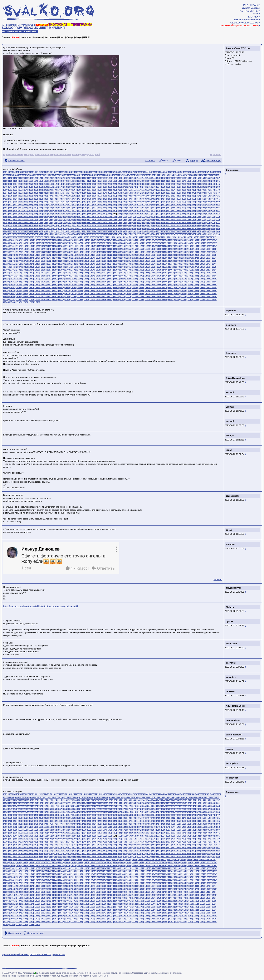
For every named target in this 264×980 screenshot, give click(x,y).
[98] (144, 175)
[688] (16, 216)
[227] (129, 184)
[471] (30, 202)
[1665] (37, 293)
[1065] (6, 243)
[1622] (202, 287)
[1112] (80, 246)
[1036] (43, 240)
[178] (105, 181)
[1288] (86, 261)
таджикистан (233, 496)
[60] (219, 172)
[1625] (6, 291)
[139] (129, 178)
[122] (45, 178)
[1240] (6, 258)
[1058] (177, 240)
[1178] (55, 252)
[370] (183, 193)
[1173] (25, 252)
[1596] (43, 287)
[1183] (86, 252)
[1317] (49, 264)
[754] (124, 219)
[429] (40, 199)
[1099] (214, 243)
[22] (76, 172)
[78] (69, 175)
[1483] (208, 276)
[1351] (43, 267)
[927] (109, 231)
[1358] (86, 267)
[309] (100, 190)
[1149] (92, 249)
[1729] (214, 296)
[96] (137, 175)
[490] (124, 202)
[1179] (61, 252)
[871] (50, 228)
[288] (213, 187)
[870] (45, 228)
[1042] (80, 240)
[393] (80, 196)
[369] (178, 193)
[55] (200, 172)
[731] (11, 219)
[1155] (129, 249)
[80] (77, 175)
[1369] (153, 267)
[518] (45, 205)
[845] (139, 225)
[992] (213, 234)
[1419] (31, 273)
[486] (105, 202)
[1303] (177, 261)
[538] (144, 205)
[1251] (74, 258)
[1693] (208, 293)
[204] (16, 184)
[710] (124, 216)
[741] (60, 219)
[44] (159, 172)
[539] (149, 205)
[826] (45, 225)
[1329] (122, 264)
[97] (140, 175)
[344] (55, 193)
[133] (100, 178)
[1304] (183, 261)
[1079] (92, 243)
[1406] (165, 270)
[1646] (135, 291)
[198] (203, 181)
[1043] (86, 240)
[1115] (98, 246)
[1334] (153, 264)
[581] (139, 208)
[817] (218, 222)
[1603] (86, 287)
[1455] (37, 276)
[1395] (98, 270)
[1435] (129, 273)
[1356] (74, 267)
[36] (129, 172)
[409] (159, 196)
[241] (198, 184)
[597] (218, 208)
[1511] (165, 279)
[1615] (159, 287)
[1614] (153, 287)
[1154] (122, 249)
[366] (164, 193)
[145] (159, 178)
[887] (129, 228)
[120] (35, 178)
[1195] (159, 252)
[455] (169, 199)
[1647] (141, 291)
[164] (35, 181)
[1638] (86, 291)
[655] (70, 214)
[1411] (196, 270)
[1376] (196, 267)
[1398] (116, 270)
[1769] (31, 302)
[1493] (55, 279)
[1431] (104, 273)
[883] (109, 228)
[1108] (55, 246)
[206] (26, 184)
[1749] (122, 299)
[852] (174, 225)
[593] (198, 208)
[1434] (122, 273)
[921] (80, 231)
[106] (182, 175)
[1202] (202, 252)
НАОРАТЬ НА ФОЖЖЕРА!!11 (20, 31)
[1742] (80, 299)
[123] (50, 178)
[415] (188, 196)
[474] (45, 202)
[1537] (110, 282)
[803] (149, 222)
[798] (124, 222)
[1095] (190, 243)
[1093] (177, 243)
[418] (203, 196)
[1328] (116, 264)
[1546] (165, 282)
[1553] (208, 282)
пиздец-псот (88, 154)
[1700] (37, 296)
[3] (9, 25)
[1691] (196, 293)
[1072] (49, 243)
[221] (100, 184)
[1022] (170, 237)
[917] (60, 231)
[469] (21, 202)
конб (97, 154)
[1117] (110, 246)
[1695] (6, 296)
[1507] (141, 279)
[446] (124, 199)
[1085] (129, 243)
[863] (11, 228)
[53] (193, 172)
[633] (178, 211)
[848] (154, 225)
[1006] (73, 237)
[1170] (6, 252)
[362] (144, 193)
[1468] (116, 276)
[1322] (80, 264)
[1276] (12, 261)
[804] (154, 222)
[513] (21, 205)
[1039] (61, 240)
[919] (70, 231)
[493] (139, 202)
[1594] (31, 287)
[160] (16, 181)
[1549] (183, 282)
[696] (55, 216)
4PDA (256, 14)
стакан (229, 749)
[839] (109, 225)
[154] (203, 178)
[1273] (208, 258)
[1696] (12, 296)
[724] (193, 216)
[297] (40, 190)
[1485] (6, 279)
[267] (109, 187)
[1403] (147, 270)
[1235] (190, 255)
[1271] (196, 258)
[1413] (208, 270)
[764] (174, 219)
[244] (213, 184)
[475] (50, 202)
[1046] (104, 240)
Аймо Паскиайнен (235, 378)
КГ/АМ (178, 161)
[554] (6, 208)
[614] (85, 211)
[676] (174, 214)
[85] (95, 175)
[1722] (171, 296)
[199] (208, 181)
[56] (204, 172)
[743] (70, 219)
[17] (57, 172)
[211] (50, 184)
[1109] (61, 246)
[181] (119, 181)
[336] (16, 193)
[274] (144, 187)
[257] (60, 187)
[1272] (202, 258)
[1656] (196, 291)
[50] (181, 172)
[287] (208, 187)
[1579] (153, 285)
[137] (119, 178)
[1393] (86, 270)
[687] (11, 216)
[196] (193, 181)
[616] (95, 211)
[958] (45, 234)
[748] (95, 219)
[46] (166, 172)
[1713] (116, 296)
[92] (122, 175)
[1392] (80, 270)
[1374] (183, 267)
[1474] (153, 276)
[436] (75, 199)
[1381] (12, 270)
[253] (40, 187)
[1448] (208, 273)
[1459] (61, 276)
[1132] (202, 246)
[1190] (129, 252)
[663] (109, 214)
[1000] (36, 237)
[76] (61, 175)
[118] (26, 178)
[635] (188, 211)
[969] (100, 234)
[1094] (183, 243)
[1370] (159, 267)
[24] (84, 172)
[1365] (129, 267)
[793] (100, 222)
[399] (109, 196)
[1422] (49, 273)
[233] (159, 184)
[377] (218, 193)
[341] (40, 193)
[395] (90, 196)
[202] (6, 184)
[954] (26, 234)
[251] (30, 187)
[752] (114, 219)
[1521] (12, 282)
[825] (40, 225)
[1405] (159, 270)
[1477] (171, 276)
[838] (105, 225)
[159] (11, 181)
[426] (26, 199)
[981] (159, 234)
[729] (218, 216)
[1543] (147, 282)
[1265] (159, 258)
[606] (45, 211)
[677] (178, 214)
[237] (178, 184)
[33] (117, 172)
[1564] (61, 285)
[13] (42, 172)
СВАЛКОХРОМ (251, 23)
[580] (134, 208)
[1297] (141, 261)
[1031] (12, 240)
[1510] (159, 279)
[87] (103, 175)
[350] (85, 193)
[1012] (109, 237)
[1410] (190, 270)
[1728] (208, 296)
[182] (124, 181)
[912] (35, 231)
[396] (95, 196)
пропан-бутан (233, 720)
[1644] (122, 291)
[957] (40, 234)
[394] (85, 196)
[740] (55, 219)
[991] (208, 234)
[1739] (61, 299)
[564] (55, 208)
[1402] (141, 270)
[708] (114, 216)
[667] (129, 214)
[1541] (135, 282)
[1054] (153, 240)
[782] (45, 222)
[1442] (171, 273)
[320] (154, 190)
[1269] (183, 258)
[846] (144, 225)
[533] (119, 205)
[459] (188, 199)
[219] (90, 184)
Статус (70, 37)
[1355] (67, 267)
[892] (154, 228)
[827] (50, 225)
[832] (75, 225)
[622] (124, 211)
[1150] (98, 249)
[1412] (202, 270)
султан (230, 621)
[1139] (31, 249)
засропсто (56, 154)
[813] (198, 222)
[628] (154, 211)
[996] (16, 237)
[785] (60, 222)
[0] (5, 172)
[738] (45, 219)
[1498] (86, 279)
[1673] (86, 293)
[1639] (92, 291)
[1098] (208, 243)
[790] (85, 222)
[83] (88, 175)
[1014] (121, 237)
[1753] (147, 299)
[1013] (115, 237)
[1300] (159, 261)
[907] (11, 231)
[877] (80, 228)
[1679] (122, 293)
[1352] (49, 267)
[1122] (141, 246)
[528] (95, 205)
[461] (198, 199)
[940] (174, 231)
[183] (129, 181)
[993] (218, 234)
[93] (125, 175)
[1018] (146, 237)
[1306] (196, 261)
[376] (213, 193)
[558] (26, 208)
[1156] (135, 249)
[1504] (122, 279)
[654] (65, 214)
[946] (203, 231)
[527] (90, 205)
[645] (21, 214)
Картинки (38, 37)
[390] (65, 196)
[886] (124, 228)
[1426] (74, 273)
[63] (13, 175)
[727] (208, 216)
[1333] (147, 264)
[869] (40, 228)
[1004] (60, 237)
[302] (65, 190)
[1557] (19, 285)
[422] (6, 199)
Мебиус (230, 435)
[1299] (153, 261)
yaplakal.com (59, 954)
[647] (30, 214)
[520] (55, 205)
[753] (119, 219)
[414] (183, 196)
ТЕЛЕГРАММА (82, 25)
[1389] (61, 270)
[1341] (196, 264)
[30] (106, 172)
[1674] (92, 293)
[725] (198, 216)
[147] (169, 178)
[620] (114, 211)
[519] (50, 205)
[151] (188, 178)
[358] (124, 193)
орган (229, 530)
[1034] (31, 240)
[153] (198, 178)
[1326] (104, 264)
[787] (70, 222)
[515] (30, 205)
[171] (70, 181)
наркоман (231, 311)
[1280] (37, 261)
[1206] (12, 255)
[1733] (25, 299)
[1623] (208, 287)
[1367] (141, 267)
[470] (26, 202)
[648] (35, 214)
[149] (178, 178)
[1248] (55, 258)
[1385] (37, 270)
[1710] (98, 296)
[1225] (129, 255)
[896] (174, 228)
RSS (241, 11)
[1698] (25, 296)
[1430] (98, 273)
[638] (203, 211)
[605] (40, 211)
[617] (100, 211)
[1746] (104, 299)
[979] (149, 234)
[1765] (6, 302)
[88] (107, 175)
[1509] (153, 279)
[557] (21, 208)
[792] (95, 222)
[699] (70, 216)
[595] (208, 208)
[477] (60, 202)
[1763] (208, 299)
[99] (148, 175)
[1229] (153, 255)
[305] (80, 190)
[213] (60, 184)
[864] (16, 228)
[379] (11, 196)
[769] (198, 219)
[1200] (190, 252)
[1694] (214, 293)
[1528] (55, 282)
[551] (208, 205)
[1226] (135, 255)
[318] (144, 190)
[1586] (196, 285)
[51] (185, 172)
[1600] (67, 287)
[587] (169, 208)
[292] (16, 190)
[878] (85, 228)
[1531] (74, 282)
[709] (119, 216)
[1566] (74, 285)
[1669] (61, 293)
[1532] (80, 282)
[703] (90, 216)
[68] (32, 175)
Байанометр (23, 954)
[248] (16, 187)
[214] (65, 184)
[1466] (104, 276)
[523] (70, 205)
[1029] (213, 237)
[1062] (202, 240)
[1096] (196, 243)
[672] (154, 214)
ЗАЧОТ (165, 161)
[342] (45, 193)
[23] (80, 172)
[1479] (183, 276)
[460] (193, 199)
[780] (35, 222)
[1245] (37, 258)
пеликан (230, 691)
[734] (26, 219)
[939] (169, 231)
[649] (40, 214)
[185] (139, 181)
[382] (26, 196)
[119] (30, 178)
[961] (60, 234)
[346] (65, 193)
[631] (169, 211)
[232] (154, 184)
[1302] (171, 261)
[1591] (12, 287)
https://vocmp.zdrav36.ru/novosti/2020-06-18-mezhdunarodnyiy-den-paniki (41, 606)
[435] (70, 199)
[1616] (165, 287)
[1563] (55, 285)
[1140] (37, 249)
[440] (95, 199)
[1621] (196, 287)
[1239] (214, 255)
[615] (90, 211)
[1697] (19, 296)
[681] (198, 214)
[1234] (183, 255)
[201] (218, 181)
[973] (119, 234)
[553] (218, 205)
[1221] (104, 255)
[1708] (86, 296)
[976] (134, 234)
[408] (154, 196)
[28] (99, 172)
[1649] (153, 291)
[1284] (61, 261)
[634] (183, 211)
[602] (26, 211)
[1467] (110, 276)
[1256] (104, 258)
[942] (183, 231)
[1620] (190, 287)
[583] (149, 208)
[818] (6, 225)
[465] (218, 199)
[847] (149, 225)
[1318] (55, 264)
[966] (85, 234)
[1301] (165, 261)
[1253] (86, 258)
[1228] (147, 255)
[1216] (74, 255)
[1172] (19, 252)
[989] (198, 234)
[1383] (25, 270)
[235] (169, 184)
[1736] (43, 299)
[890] (144, 228)
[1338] (177, 264)
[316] (134, 190)
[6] (20, 172)
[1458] (55, 276)
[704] (95, 216)
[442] (105, 199)
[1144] (61, 249)
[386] (45, 196)
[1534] (92, 282)
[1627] (19, 291)
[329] (198, 190)
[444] (114, 199)
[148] (174, 178)
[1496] (74, 279)
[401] (119, 196)
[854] (183, 225)
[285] (198, 187)
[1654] (183, 291)
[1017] (140, 237)
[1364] (122, 267)
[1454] (31, 276)
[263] (90, 187)
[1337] (171, 264)
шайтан (230, 407)
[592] (193, 208)
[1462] (80, 276)
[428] (35, 199)
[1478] (177, 276)
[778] (26, 222)
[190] (164, 181)
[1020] (158, 237)
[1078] (86, 243)
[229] (139, 184)
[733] (21, 219)
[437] (80, 199)
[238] (183, 184)
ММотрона (231, 644)
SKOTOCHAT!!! (59, 25)
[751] (109, 219)
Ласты (15, 37)
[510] (6, 205)
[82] (84, 175)
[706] (105, 216)
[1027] (201, 237)
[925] (100, 231)
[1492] (49, 279)
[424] (16, 199)
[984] (174, 234)
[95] (133, 175)
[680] (193, 214)
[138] (124, 178)
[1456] (43, 276)
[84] (92, 175)
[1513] (177, 279)
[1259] (122, 258)
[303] (70, 190)
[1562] (49, 285)
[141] (139, 178)
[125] (60, 178)
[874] (65, 228)
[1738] (55, 299)
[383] (30, 196)
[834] (85, 225)
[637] (198, 211)
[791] (90, 222)
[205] (21, 184)
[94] (129, 175)
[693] (40, 216)
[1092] (171, 243)
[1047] (110, 240)
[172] (75, 181)
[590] (183, 208)
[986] (183, 234)
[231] (149, 184)
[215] (70, 184)
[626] (144, 211)
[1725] (190, 296)
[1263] (147, 258)
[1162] (171, 249)
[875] (70, 228)
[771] (208, 219)
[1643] (116, 291)
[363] (149, 193)
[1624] (214, 287)
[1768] (25, 302)
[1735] (37, 299)
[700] (75, 216)
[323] (169, 190)
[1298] (147, 261)
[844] (134, 225)
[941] (178, 231)
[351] (90, 193)
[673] (159, 214)
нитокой (230, 392)
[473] (40, 202)
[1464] (92, 276)
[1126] (165, 246)
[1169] (214, 249)
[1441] (165, 273)
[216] (75, 184)
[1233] (177, 255)
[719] (169, 216)
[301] (60, 190)
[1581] (165, 285)
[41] (148, 172)
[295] (30, 190)
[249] (21, 187)
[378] (6, 196)
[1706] (74, 296)
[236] (174, 184)
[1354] (61, 267)
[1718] (147, 296)
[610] (65, 211)
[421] (218, 196)
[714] (144, 216)
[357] (119, 193)
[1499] (92, 279)
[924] (95, 231)
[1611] (135, 287)
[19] (65, 172)
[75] (58, 175)
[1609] (122, 287)
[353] (100, 193)
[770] (203, 219)
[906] (6, 231)
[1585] (190, 285)
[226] (124, 184)
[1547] (171, 282)
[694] (45, 216)
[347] (70, 193)
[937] (159, 231)
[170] (65, 181)
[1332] (141, 264)
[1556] (12, 285)
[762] (164, 219)
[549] (198, 205)
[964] (75, 234)
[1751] (135, 299)
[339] (30, 193)
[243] (208, 184)
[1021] (164, 237)
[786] (65, 222)
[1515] (190, 279)
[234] (164, 184)
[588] (174, 208)
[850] (164, 225)
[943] (188, 231)
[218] (85, 184)
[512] (16, 205)
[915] (50, 231)
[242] (203, 184)
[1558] (25, 285)
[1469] (122, 276)
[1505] (129, 279)
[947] (208, 231)
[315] (129, 190)
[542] (164, 205)
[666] (124, 214)
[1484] (214, 276)
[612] (75, 211)
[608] (55, 211)
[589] (178, 208)
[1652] (171, 291)
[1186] (104, 252)
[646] (26, 214)
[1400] (129, 270)
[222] (105, 184)
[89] (110, 175)
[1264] (153, 258)
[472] (35, 202)
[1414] (214, 270)
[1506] (135, 279)
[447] (129, 199)
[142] (144, 178)
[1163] (177, 249)
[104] (172, 175)
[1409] (183, 270)
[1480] (190, 276)
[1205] (6, 255)
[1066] (12, 243)
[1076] (74, 243)
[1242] (19, 258)
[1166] (196, 249)
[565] (60, 208)
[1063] (208, 240)
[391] (70, 196)
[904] (213, 228)
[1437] (141, 273)
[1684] (153, 293)
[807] (169, 222)
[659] (90, 214)
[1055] (159, 240)
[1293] (116, 261)
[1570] (98, 285)
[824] (35, 225)
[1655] (190, 291)
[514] (26, 205)
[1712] (110, 296)
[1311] (12, 264)
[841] (119, 225)
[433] (60, 199)
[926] (105, 231)
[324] (174, 190)
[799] (129, 222)
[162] (26, 181)
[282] (183, 187)
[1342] (202, 264)
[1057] (171, 240)
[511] (11, 205)
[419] (208, 196)
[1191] (135, 252)
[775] (11, 222)
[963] (70, 234)
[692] (35, 216)
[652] (55, 214)
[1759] (183, 299)
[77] (65, 175)
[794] (105, 222)
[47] (170, 172)
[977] (139, 234)
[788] (75, 222)
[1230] (159, 255)
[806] (164, 222)
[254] (45, 187)
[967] (90, 234)
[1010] (97, 237)
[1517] (202, 279)
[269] (119, 187)
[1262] (141, 258)
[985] (178, 234)
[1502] (110, 279)
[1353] (55, 267)
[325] (178, 190)
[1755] (159, 299)
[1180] (67, 252)
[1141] (43, 249)
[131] (90, 178)
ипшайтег (18, 154)
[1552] (202, 282)
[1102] (19, 246)
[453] (159, 199)
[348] (75, 193)
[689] (21, 216)
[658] (85, 214)
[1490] (37, 279)
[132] (95, 178)
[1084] (122, 243)
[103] (167, 175)
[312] (114, 190)
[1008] (85, 237)
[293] (21, 190)
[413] (178, 196)
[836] (95, 225)
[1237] (202, 255)
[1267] (171, 258)
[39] (140, 172)
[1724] (183, 296)
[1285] (67, 261)
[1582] (171, 285)
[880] (95, 228)
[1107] (49, 246)
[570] (85, 208)
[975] (129, 234)
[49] (178, 172)
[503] (188, 202)
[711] (129, 216)
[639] (208, 211)
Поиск (61, 37)
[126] (65, 178)
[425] (21, 199)
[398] (105, 196)
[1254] (92, 258)
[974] (124, 234)
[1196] (165, 252)
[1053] (147, 240)
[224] (114, 184)
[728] (213, 216)
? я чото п (150, 161)
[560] (35, 208)
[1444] (183, 273)
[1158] (147, 249)
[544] (174, 205)
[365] (159, 193)
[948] (213, 231)
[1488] (25, 279)
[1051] (135, 240)
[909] (21, 231)
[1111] (74, 246)
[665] (119, 214)
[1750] (129, 299)
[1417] (19, 273)
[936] (154, 231)
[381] (21, 196)
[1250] (67, 258)
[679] (188, 214)
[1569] (92, 285)
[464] (213, 199)
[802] (144, 222)
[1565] (67, 285)
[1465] (98, 276)
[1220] (98, 255)
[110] (202, 175)
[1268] (177, 258)
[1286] (74, 261)
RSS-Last (250, 11)
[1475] (159, 276)
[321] (159, 190)
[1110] (67, 246)
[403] (129, 196)
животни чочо (42, 154)
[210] (45, 184)
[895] (169, 228)
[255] (50, 187)
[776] (16, 222)
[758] (144, 219)
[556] (16, 208)
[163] (30, 181)
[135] (109, 178)
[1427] (80, 273)
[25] (87, 172)
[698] (65, 216)
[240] (193, 184)
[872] (55, 228)
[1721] (165, 296)
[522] (65, 205)
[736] (35, 219)
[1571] (104, 285)
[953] (21, 234)
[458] (183, 199)
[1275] (6, 261)
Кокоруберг (232, 763)
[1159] (153, 249)
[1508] (147, 279)
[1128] (177, 246)
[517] (40, 205)
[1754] (153, 299)
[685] (218, 214)
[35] (125, 172)
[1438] (147, 273)
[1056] (165, 240)
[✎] (22, 25)
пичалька (66, 154)
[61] (5, 175)
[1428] (86, 273)
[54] (196, 172)
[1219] (92, 255)
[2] (6, 25)
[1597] (49, 287)
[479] (70, 202)
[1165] (190, 249)
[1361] (104, 267)
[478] (65, 202)
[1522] (19, 282)
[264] (95, 187)
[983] (169, 234)
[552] (213, 205)
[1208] (25, 255)
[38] (136, 172)
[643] (11, 214)
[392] (75, 196)
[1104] (31, 246)
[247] (11, 187)
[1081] (104, 243)
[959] (50, 234)
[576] (114, 208)
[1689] (183, 293)
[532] (114, 205)
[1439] (153, 273)
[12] (39, 172)
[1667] (49, 293)
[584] (154, 208)
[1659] (214, 291)
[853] (178, 225)
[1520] (6, 282)
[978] (144, 234)
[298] (45, 190)
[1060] (190, 240)
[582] (144, 208)
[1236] (196, 255)
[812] (193, 222)
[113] (217, 175)
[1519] (214, 279)
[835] (90, 225)
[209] (40, 184)
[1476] (165, 276)
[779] (30, 222)
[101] (157, 175)
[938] (164, 231)
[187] (149, 181)
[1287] (80, 261)
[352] (95, 193)
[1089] (153, 243)
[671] (149, 214)
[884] (114, 228)
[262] (85, 187)
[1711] (104, 296)
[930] (124, 231)
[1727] (202, 296)
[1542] (141, 282)
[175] (90, 181)
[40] (144, 172)
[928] (114, 231)
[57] (208, 172)
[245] (218, 184)
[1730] (6, 299)
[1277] (19, 261)
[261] (80, 187)
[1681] (135, 293)
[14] (46, 172)
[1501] (104, 279)
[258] (65, 187)
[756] (134, 219)
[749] (100, 219)
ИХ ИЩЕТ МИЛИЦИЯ (49, 28)
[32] (114, 172)
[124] (55, 178)
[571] (90, 208)
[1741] (74, 299)
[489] (119, 202)
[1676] (104, 293)
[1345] (6, 267)
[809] (178, 222)
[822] (26, 225)
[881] (100, 228)
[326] (183, 190)
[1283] (55, 261)
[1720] (159, 296)
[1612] (141, 287)
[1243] (25, 258)
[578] (124, 208)
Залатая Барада (250, 8)
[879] (90, 228)
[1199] (183, 252)
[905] (218, 228)
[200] (213, 181)
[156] (213, 178)
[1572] (110, 285)
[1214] (61, 255)
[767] (188, 219)
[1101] (12, 246)
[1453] (25, 276)
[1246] (43, 258)
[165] (40, 181)
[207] (30, 184)
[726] (203, 216)
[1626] (12, 291)
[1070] (37, 243)
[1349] (31, 267)
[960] (55, 234)
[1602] (80, 287)
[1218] (86, 255)
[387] (50, 196)
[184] (134, 181)
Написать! (26, 37)
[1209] (31, 255)
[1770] (37, 302)
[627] (149, 211)
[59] (215, 172)
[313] (119, 190)
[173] (80, 181)
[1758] (177, 299)
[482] (85, 202)
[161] (21, 181)
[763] (169, 219)
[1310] (6, 264)
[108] (192, 175)
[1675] (98, 293)
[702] (85, 216)
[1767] (19, 302)
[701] (80, 216)
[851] (169, 225)
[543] (169, 205)
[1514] (183, 279)
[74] (54, 175)
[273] (139, 187)
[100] (152, 175)
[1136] (12, 249)
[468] (16, 202)
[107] (187, 175)
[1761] (196, 299)
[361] (139, 193)
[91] (118, 175)
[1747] (110, 299)
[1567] (80, 285)
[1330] (129, 264)
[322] (164, 190)
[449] (139, 199)
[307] (90, 190)
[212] (55, 184)
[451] (149, 199)
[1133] (208, 246)
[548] (193, 205)
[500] (174, 202)
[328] (193, 190)
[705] (100, 216)
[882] (105, 228)
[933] (139, 231)
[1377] (202, 267)
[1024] (183, 237)
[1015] (128, 237)
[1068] (25, 243)
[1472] (141, 276)
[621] (119, 211)
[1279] (31, 261)
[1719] (153, 296)
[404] (134, 196)
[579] (129, 208)
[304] (75, 190)
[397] (100, 196)
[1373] (177, 267)
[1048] (116, 240)
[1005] (66, 237)
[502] (183, 202)
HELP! (87, 37)
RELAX (28, 28)
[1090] (159, 243)
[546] (183, 205)
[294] (26, 190)
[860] (213, 225)
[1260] (129, 258)
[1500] (98, 279)
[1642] (110, 291)
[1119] (122, 246)
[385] (40, 196)
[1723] (177, 296)
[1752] (141, 299)
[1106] (43, 246)
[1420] (37, 273)
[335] (11, 193)
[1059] (183, 240)
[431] (50, 199)
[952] (16, 234)
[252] (35, 187)
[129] (80, 178)
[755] (129, 219)
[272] (134, 187)
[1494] (61, 279)
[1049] (122, 240)
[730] (6, 219)
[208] (35, 184)
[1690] (190, 293)
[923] (90, 231)
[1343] (208, 264)
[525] (80, 205)
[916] (55, 231)
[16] (54, 172)
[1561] (43, 285)
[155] (208, 178)
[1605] (98, 287)
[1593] (25, 287)
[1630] (37, 291)
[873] (60, 228)
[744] (75, 219)
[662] (105, 214)
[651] (50, 214)
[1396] (104, 270)
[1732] (19, 299)
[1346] (12, 267)
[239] (188, 184)
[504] (193, 202)
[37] (133, 172)
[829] (60, 225)
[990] (203, 234)
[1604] (92, 287)
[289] (218, 187)
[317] (139, 190)
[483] (90, 202)
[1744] (92, 299)
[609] (60, 211)
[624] (134, 211)
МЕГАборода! (214, 161)
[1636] (74, 291)
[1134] (214, 246)
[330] (203, 190)
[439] (90, 199)
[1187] (110, 252)
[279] (169, 187)
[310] (105, 190)
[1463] (86, 276)
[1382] (19, 270)
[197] (198, 181)
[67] (28, 175)
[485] (100, 202)
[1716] (135, 296)
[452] (154, 199)
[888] (134, 228)
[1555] (6, 285)
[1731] (12, 299)
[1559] (31, 285)
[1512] (171, 279)
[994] (6, 237)
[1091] (165, 243)
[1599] (61, 287)
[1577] (141, 285)
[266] (105, 187)
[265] (100, 187)
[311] (109, 190)
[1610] (129, 287)
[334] (6, 193)
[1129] (183, 246)
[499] (169, 202)
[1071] (43, 243)
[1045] (98, 240)
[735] (30, 219)
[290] (6, 190)
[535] (129, 205)
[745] (80, 219)
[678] (183, 214)
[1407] (171, 270)
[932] (134, 231)
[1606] (104, 287)
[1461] (74, 276)
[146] (164, 178)
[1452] (19, 276)
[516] (35, 205)
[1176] (43, 252)
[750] (105, 219)
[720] (174, 216)
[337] (21, 193)
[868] (35, 228)
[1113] (86, 246)
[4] (13, 25)
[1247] (49, 258)
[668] (134, 214)
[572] (95, 208)
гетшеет (217, 154)
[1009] (91, 237)
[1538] (116, 282)
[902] (203, 228)
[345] (60, 193)
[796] (114, 222)
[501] (178, 202)
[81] (80, 175)
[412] (174, 196)
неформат (29, 154)
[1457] (49, 276)
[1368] (147, 267)
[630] (164, 211)
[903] (208, 228)
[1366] (135, 267)
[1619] (183, 287)
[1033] (25, 240)
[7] (23, 172)
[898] (183, 228)
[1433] (116, 273)
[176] (95, 181)
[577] (119, 208)
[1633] (55, 291)
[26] (91, 172)
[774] (6, 222)
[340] (35, 193)
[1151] (104, 249)
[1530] (67, 282)
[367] (169, 193)
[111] (207, 175)
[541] (159, 205)
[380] (16, 196)
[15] (50, 172)
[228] (134, 184)
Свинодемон (233, 170)
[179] (109, 181)
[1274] (214, 258)
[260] (75, 187)
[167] (50, 181)
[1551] (196, 282)
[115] (11, 178)
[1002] (48, 237)
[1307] (202, 261)
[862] (6, 228)
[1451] (12, 276)
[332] (213, 190)
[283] (188, 187)
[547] (188, 205)
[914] (45, 231)
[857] (198, 225)
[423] (11, 199)
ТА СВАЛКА (42, 25)
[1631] (43, 291)
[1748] (116, 299)
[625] (139, 211)
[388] (55, 196)
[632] (174, 211)
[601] (21, 211)
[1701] (43, 296)
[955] (30, 234)
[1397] (110, 270)
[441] (100, 199)
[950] (6, 234)
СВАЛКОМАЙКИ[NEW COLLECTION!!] (239, 26)
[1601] (74, 287)
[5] (16, 25)
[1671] (74, 293)
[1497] (80, 279)
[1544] (153, 282)
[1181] (74, 252)
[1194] (153, 252)
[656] (75, 214)
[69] (35, 175)
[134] (105, 178)
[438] (85, 199)
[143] (149, 178)
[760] (154, 219)
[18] (61, 172)
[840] (114, 225)
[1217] (80, 255)
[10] (31, 172)
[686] (6, 216)
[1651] (165, 291)
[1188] (116, 252)
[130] (85, 178)
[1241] (12, 258)
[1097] (202, 243)
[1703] (55, 296)
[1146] (74, 249)
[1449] (214, 273)
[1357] (80, 267)
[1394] (92, 270)
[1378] (208, 267)
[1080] (98, 243)
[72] (46, 175)
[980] (154, 234)
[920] (75, 231)
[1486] (12, 279)
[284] (193, 187)
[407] (149, 196)
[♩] (19, 25)
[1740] (67, 299)
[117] (21, 178)
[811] (188, 222)
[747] (90, 219)
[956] (35, 234)
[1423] (55, 273)
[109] (197, 175)
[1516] (196, 279)
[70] (39, 175)
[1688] (177, 293)
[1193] (147, 252)
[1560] (37, 285)
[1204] (214, 252)
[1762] (202, 299)
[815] (208, 222)
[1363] (116, 267)
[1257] (110, 258)
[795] (109, 222)
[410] (164, 196)
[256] (55, 187)
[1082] (110, 243)
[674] (164, 214)
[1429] (92, 273)
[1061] (196, 240)
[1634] (61, 291)
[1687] (171, 293)
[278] (164, 187)
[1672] (80, 293)
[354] (105, 193)
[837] (100, 225)
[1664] (31, 293)
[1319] (61, 264)
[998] (26, 237)
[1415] (6, 273)
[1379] (214, 267)
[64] (17, 175)
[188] (154, 181)
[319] (149, 190)
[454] (164, 199)
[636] (193, 211)
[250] (26, 187)
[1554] (214, 282)
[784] (55, 222)
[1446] (196, 273)
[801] (139, 222)
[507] (208, 202)
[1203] (208, 252)
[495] (149, 202)
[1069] (31, 243)
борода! (194, 161)
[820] (16, 225)
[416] (193, 196)
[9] (28, 172)
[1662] (19, 293)
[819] (11, 225)
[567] (70, 208)
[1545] (159, 282)
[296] (35, 190)
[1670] (67, 293)
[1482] (202, 276)
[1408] (177, 270)
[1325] (98, 264)
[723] (188, 216)
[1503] (116, 279)
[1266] (165, 258)
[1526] (43, 282)
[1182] (80, 252)
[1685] (159, 293)
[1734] (31, 299)
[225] (119, 184)
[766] (183, 219)
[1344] (214, 264)
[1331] (135, 264)
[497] (159, 202)
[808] (174, 222)
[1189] (122, 252)
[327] (188, 190)
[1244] (31, 258)
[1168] (208, 249)
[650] (45, 214)
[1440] (159, 273)
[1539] (122, 282)
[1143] (55, 249)
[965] (80, 234)
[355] (109, 193)
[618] (105, 211)
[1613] (147, 287)
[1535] (98, 282)
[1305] (190, 261)
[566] (65, 208)
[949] (218, 231)
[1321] (74, 264)
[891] (149, 228)
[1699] (31, 296)
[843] (129, 225)
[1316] (43, 264)
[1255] (98, 258)
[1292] (110, 261)
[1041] (74, 240)
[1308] (208, 261)
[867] (30, 228)
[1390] (67, 270)
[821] (21, 225)
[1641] (104, 291)
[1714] (122, 296)
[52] (189, 172)
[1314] (31, 264)
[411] (169, 196)
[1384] (31, 270)
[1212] (49, 255)
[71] (43, 175)
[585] (159, 208)
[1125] (159, 246)
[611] (70, 211)
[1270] (190, 258)
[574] (105, 208)
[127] (70, 178)
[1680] (129, 293)
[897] (178, 228)
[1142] (49, 249)
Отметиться (15, 933)
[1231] (165, 255)
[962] (65, 234)
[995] (11, 237)
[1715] (129, 296)
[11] (35, 172)
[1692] (202, 293)
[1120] (129, 246)
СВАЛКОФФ (237, 23)
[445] (119, 199)
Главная (6, 37)
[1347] (19, 267)
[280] (174, 187)
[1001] (42, 237)
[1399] (122, 270)
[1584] (183, 285)
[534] (124, 205)
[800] (134, 222)
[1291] (104, 261)
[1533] (86, 282)
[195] (188, 181)
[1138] (25, 249)
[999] (30, 237)
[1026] (195, 237)
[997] (21, 237)
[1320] (67, 264)
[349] (80, 193)
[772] (213, 219)
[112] (212, 175)
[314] (124, 190)
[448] (134, 199)
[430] (45, 199)
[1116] (104, 246)
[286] (203, 187)
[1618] (177, 287)
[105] (177, 175)
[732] (16, 219)
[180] (114, 181)
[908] (16, 231)
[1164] (183, 249)
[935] (149, 231)
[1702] (49, 296)
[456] (174, 199)
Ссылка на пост (16, 161)
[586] (164, 208)
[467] (11, 202)
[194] (183, 181)
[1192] (141, 252)
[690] (26, 216)
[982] (164, 234)
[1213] (55, 255)
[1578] (147, 285)
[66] (24, 175)
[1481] (196, 276)
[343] (50, 193)
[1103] (25, 246)
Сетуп (78, 37)
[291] (11, 190)
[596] (213, 208)
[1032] (19, 240)
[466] (6, 202)
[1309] (214, 261)
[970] (105, 234)
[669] (139, 214)
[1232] (171, 255)
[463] (208, 199)
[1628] (25, 291)
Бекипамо (231, 325)
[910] (26, 231)
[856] (193, 225)
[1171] (12, 252)
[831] (70, 225)
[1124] (153, 246)
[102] (162, 175)
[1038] (55, 240)
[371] (188, 193)
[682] (203, 214)
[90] (114, 175)
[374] (203, 193)
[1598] (55, 287)
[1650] (159, 291)
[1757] (171, 299)
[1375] (190, 267)
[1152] (110, 249)
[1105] (37, 246)
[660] (95, 214)
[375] (208, 193)
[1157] (141, 249)
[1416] (12, 273)
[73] (50, 175)
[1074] (61, 243)
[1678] (116, 293)
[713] (139, 216)
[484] (95, 202)
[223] (109, 184)
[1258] (116, 258)
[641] (218, 211)
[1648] (147, 291)
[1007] (79, 237)
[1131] (196, 246)
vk (211, 154)
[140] (134, 178)
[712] (134, 216)
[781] (40, 222)
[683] (208, 214)
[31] (110, 172)
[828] (55, 225)
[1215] (67, 255)
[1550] (190, 282)
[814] (203, 222)
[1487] (19, 279)
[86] (99, 175)
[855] (188, 225)
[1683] (147, 293)
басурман (231, 663)
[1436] (135, 273)
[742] (65, 219)
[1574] (122, 285)
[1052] (141, 240)
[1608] (116, 287)
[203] (11, 184)
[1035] (37, 240)
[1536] (104, 282)
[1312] (19, 264)
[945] (198, 231)
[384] (35, 196)
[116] (16, 178)
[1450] (6, 276)
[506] (203, 202)
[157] (218, 178)
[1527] (49, 282)
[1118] (116, 246)
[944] (193, 231)
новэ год (76, 154)
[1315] (37, 264)
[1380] (6, 270)
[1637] (80, 291)
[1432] (110, 273)
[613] (80, 211)
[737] (40, 219)
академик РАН (233, 588)
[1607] (110, 287)
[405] (139, 196)
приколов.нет (9, 954)
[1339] (183, 264)
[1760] (190, 299)
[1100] (6, 246)
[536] (134, 205)
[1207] (19, 255)
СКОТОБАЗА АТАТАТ (41, 954)
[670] (144, 214)
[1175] (37, 252)
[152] (193, 178)
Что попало (51, 37)
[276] (154, 187)
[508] (213, 202)
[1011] (103, 237)
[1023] (176, 237)
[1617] (171, 287)
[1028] (207, 237)
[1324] (92, 264)
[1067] (19, 243)
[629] (159, 211)
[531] (109, 205)
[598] (6, 211)
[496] (154, 202)
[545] (178, 205)
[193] (178, 181)
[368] (174, 193)
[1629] (31, 291)
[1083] (116, 243)
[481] (80, 202)
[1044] (92, 240)
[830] (65, 225)
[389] (60, 196)
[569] (80, 208)
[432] (55, 199)
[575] (109, 208)
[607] (50, 211)
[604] (35, 211)
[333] (218, 190)
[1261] (135, 258)
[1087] (141, 243)
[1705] (67, 296)
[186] (144, 181)
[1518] (208, 279)
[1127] (171, 246)
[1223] (116, 255)
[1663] (25, 293)
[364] (154, 193)
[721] (178, 216)
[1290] (98, 261)
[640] (213, 211)
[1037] (49, 240)
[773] (218, 219)
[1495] (67, 279)
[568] (75, 208)
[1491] (43, 279)
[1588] (208, 285)
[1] (3, 25)
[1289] (92, 261)
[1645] (129, 291)
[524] (75, 205)
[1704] (61, 296)
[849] (159, 225)
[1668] (55, 293)
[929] (119, 231)
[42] (151, 172)
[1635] (67, 291)
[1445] (190, 273)
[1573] (116, 285)
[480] (75, 202)
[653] (60, 214)
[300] (55, 190)
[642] (6, 214)
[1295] (129, 261)
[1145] (67, 249)
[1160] (159, 249)
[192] (174, 181)
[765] (178, 219)
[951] (11, 234)
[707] (109, 216)
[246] (6, 187)
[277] (159, 187)
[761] (159, 219)
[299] (50, 190)
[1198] (177, 252)
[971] (109, 234)
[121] (40, 178)
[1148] (86, 249)
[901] (198, 228)
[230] (144, 184)
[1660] (6, 293)
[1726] (196, 296)
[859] (208, 225)
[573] (100, 208)
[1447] (202, 273)
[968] (95, 234)
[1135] (6, 249)
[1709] (92, 296)
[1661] (12, 293)
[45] (163, 172)
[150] (183, 178)
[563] (50, 208)
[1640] (98, 291)
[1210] (37, 255)
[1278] (25, 261)
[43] (155, 172)
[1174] (31, 252)
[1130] (190, 246)
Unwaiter (237, 64)
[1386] (43, 270)
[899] (188, 228)
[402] (124, 196)
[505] (198, 202)
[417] (198, 196)
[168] (55, 181)
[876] (75, 228)
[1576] (135, 285)
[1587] (202, 285)
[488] (114, 202)
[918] (65, 231)
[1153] (116, 249)
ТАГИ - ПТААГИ (251, 5)
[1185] (98, 252)
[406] (144, 196)
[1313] (25, 264)
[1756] (165, 299)
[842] (124, 225)
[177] (100, 181)
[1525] (37, 282)
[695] (50, 216)
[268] (114, 187)
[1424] (61, 273)
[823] (30, 225)
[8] (25, 172)
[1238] (208, 255)
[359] (129, 193)
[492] (134, 202)
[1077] (80, 243)
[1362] (110, 267)
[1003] (54, 237)
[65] (20, 175)
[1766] (12, 302)
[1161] (165, 249)
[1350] (37, 267)
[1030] (6, 240)
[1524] (31, 282)
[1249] (61, 258)
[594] (203, 208)
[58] (212, 172)
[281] (178, 187)
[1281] (43, 261)
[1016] (134, 237)
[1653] (177, 291)
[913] (40, 231)
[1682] (141, 293)
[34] (121, 172)
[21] (72, 172)
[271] (129, 187)
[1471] (135, 276)
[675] (169, 214)
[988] (193, 234)
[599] (11, 211)
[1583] (177, 285)
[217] (80, 184)
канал (229, 450)
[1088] (147, 243)
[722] (183, 216)
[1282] (49, 261)
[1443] (177, 273)
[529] (100, 205)
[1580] (159, 285)
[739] (50, 219)
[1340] (190, 264)
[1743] (86, 299)
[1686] (165, 293)
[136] (114, 178)
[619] (109, 211)
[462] (203, 199)
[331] (208, 190)
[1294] (122, 261)
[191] (169, 181)
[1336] (165, 264)
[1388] (55, 270)
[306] (85, 190)
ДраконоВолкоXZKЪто (238, 48)
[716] (154, 216)
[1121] (135, 246)
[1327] (110, 264)
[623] (129, 211)
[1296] (135, 261)
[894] (164, 228)
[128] (75, 178)
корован (230, 544)
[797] (119, 222)
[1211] (43, 255)
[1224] (122, 255)
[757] (139, 219)
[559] (30, 208)
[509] (218, 202)
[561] (40, 208)
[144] (154, 178)
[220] (95, 184)
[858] (203, 225)
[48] (174, 172)
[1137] (19, 249)
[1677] (110, 293)
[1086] (135, 243)
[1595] (37, 287)
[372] (193, 193)
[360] (134, 193)
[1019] (152, 237)
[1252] (80, 258)
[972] (114, 234)
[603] (30, 211)
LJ (257, 11)
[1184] (92, 252)
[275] (149, 187)
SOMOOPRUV (12, 28)
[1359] (92, 267)
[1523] (25, 282)
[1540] (129, 282)
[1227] (141, 255)
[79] (73, 175)
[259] (70, 187)
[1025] (189, 237)
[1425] (67, 273)
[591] (188, 208)
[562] (45, 208)
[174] (85, 181)
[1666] (43, 293)
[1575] (129, 285)
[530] (105, 205)
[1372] (171, 267)
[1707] (80, 296)
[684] (213, 214)
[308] (95, 190)
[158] (6, 181)
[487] (109, 202)
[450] (144, 199)
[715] (149, 216)
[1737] (49, 299)
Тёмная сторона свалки (246, 20)
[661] (100, 214)
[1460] (67, 276)
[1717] (141, 296)
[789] (80, 222)
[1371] (165, 267)
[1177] (49, 252)
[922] (85, 231)
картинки (8, 154)
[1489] (31, 279)
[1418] (25, 273)
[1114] (92, 246)
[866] (26, 228)
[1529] (61, 282)
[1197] (171, 252)
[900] (193, 228)
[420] (213, 196)
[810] (183, 222)
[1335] (159, 264)
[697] (60, 216)
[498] (164, 202)
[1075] (67, 243)
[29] (102, 172)
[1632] (49, 291)
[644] (16, 214)
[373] (198, 193)
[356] (114, 193)
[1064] (214, 240)
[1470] (129, 276)
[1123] (147, 246)
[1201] (196, 252)
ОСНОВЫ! (29, 25)
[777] (21, 222)
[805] (159, 222)
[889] (139, 228)
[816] (213, 222)
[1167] (202, 249)
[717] (159, 216)
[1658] (208, 291)
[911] (30, 231)
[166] (45, 181)
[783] (50, 222)
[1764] (214, 299)
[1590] (6, 287)
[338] (26, 193)
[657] (80, 214)
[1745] (98, 299)
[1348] (25, 267)
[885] (119, 228)
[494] (144, 202)
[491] (129, 202)
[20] (69, 172)
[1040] (67, 240)
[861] (218, 225)
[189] (159, 181)
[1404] (153, 270)
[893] (159, 228)
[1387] (49, 270)
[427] (30, 199)
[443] (109, 199)
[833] (80, 225)
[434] (65, 199)
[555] (11, 208)
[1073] (55, 243)
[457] (178, 199)
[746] (85, 219)
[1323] (86, 264)
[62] (9, 175)
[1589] (214, 285)
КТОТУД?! (253, 17)
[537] (139, 205)
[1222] (110, 255)
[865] (21, 228)
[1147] (80, 249)
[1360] (98, 267)
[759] (149, 219)
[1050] (129, 240)
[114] (6, 178)
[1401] (135, 270)
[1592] (19, 287)
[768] (193, 219)
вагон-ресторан (234, 735)
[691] (30, 216)
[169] (60, 181)
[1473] (147, 276)
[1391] (74, 270)
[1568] (86, 285)
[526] (85, 205)
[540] (154, 205)
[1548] (177, 282)
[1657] (202, 291)
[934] (144, 231)
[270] (124, 187)
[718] (164, 216)
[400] (114, 196)
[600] (16, 211)
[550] (203, 205)
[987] (188, 234)
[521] (60, 205)
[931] (129, 231)
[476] (55, 202)
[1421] (43, 273)
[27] (95, 172)
